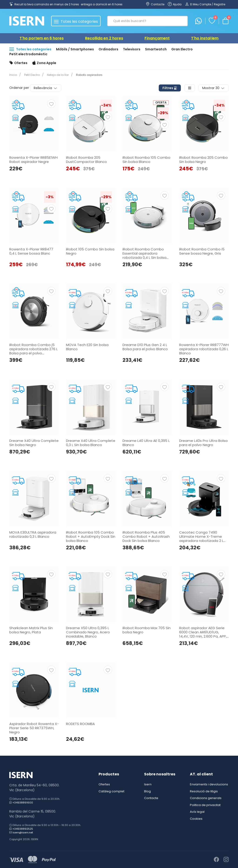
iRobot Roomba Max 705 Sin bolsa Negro (147, 630)
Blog (147, 791)
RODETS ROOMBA (80, 724)
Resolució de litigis (204, 791)
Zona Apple (44, 63)
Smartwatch (156, 49)
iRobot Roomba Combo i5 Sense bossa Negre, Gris (202, 251)
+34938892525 (23, 829)
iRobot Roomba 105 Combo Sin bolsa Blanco (146, 160)
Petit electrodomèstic (28, 54)
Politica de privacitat (205, 805)
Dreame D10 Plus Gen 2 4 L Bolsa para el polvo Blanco (145, 347)
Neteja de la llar (56, 75)
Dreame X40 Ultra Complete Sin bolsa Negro (34, 443)
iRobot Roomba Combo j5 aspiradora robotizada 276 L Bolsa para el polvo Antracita (33, 351)
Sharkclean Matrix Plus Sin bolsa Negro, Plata (31, 630)
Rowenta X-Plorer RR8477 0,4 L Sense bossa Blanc (31, 251)
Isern (148, 784)
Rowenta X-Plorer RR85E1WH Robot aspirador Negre (33, 160)
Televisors (132, 49)
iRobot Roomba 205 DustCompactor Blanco (86, 160)
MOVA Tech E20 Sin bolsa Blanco (87, 347)
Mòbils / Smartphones (75, 49)
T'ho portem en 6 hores (42, 38)
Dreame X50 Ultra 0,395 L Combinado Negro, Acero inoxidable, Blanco (88, 632)
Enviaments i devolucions (209, 784)
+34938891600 (23, 803)
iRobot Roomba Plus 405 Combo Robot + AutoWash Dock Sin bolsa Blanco (146, 536)
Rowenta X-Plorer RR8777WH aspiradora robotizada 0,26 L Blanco (204, 349)
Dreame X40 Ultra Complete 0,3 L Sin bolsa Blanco (91, 443)
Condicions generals (206, 798)
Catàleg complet (111, 791)
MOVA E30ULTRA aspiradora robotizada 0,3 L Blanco (33, 534)
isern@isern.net (23, 832)
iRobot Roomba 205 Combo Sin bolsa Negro (203, 160)
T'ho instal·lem (205, 38)
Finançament (157, 38)
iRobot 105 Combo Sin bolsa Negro (90, 251)
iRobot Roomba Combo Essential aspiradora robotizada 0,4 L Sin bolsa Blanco (144, 255)
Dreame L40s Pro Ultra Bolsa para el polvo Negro (203, 443)
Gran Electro (182, 49)
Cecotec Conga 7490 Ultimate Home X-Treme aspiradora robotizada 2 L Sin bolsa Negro (201, 539)
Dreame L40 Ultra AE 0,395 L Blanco (146, 443)
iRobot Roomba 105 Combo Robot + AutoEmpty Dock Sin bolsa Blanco (91, 536)
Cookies (196, 819)
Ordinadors (108, 49)
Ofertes (18, 63)
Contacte (151, 798)
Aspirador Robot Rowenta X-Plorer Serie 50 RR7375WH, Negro (34, 728)
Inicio (13, 75)
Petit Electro (31, 75)
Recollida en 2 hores (104, 38)
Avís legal (197, 812)
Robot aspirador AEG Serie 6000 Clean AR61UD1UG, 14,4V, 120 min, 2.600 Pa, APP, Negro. (203, 634)
